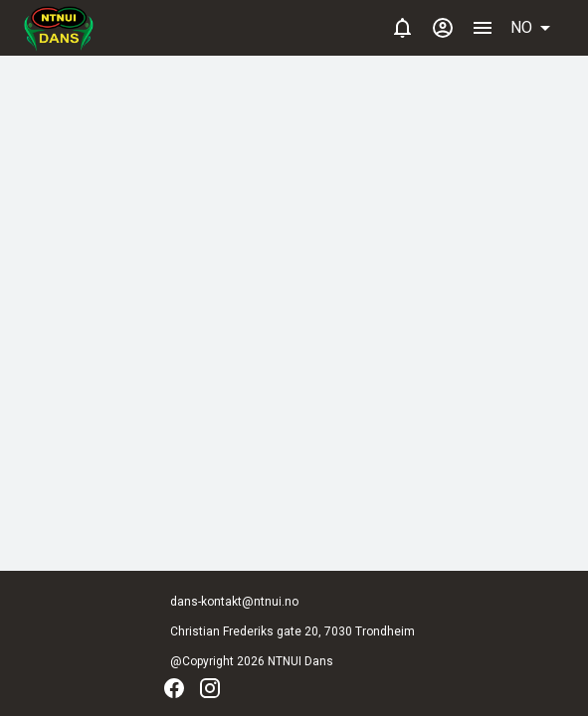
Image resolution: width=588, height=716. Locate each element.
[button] (537, 28)
